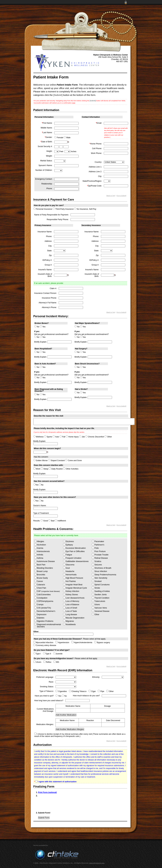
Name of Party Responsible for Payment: (51, 215)
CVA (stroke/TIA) (43, 608)
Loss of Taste (70, 611)
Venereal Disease (101, 611)
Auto (56, 437)
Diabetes (39, 618)
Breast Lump (41, 571)
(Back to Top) (111, 196)
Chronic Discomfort (95, 437)
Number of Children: (44, 170)
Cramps (39, 604)
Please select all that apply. (70, 639)
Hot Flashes (69, 581)
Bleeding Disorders (44, 568)
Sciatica (97, 561)
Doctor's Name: (40, 506)
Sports (48, 437)
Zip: (50, 255)
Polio (95, 548)
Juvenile (58, 654)
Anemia (39, 548)
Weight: (49, 156)
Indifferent (60, 521)
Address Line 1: (95, 167)
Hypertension (62, 643)
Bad (51, 521)
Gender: (49, 137)
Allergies (39, 541)
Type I (37, 654)
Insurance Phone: (49, 298)
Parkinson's (98, 545)
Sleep (45, 469)
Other (108, 437)
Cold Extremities (43, 594)
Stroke (96, 588)
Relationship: (47, 184)
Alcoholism (40, 545)
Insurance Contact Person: (46, 293)
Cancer (39, 581)
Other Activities (71, 469)
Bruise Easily (41, 578)
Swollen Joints (99, 594)
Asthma (39, 558)
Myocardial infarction (43, 643)
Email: (99, 123)
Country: (98, 162)
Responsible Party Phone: (58, 219)
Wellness (39, 437)
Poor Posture (99, 551)
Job (82, 437)
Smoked (97, 581)
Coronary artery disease (45, 645)
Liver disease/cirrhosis (74, 598)
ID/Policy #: (47, 260)
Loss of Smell (70, 608)
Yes (43, 327)
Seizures (97, 565)
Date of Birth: (47, 142)
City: (100, 176)
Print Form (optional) (48, 792)
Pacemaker (98, 541)
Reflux (47, 662)
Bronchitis (40, 575)
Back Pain (40, 565)
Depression (40, 614)
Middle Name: (47, 128)
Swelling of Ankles (101, 591)
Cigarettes (61, 691)
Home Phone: (96, 144)
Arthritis (39, 555)
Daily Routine (56, 469)
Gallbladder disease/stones (76, 561)
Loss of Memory (71, 601)
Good (44, 521)
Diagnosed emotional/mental (48, 625)
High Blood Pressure (73, 578)
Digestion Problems (44, 621)
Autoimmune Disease (45, 561)
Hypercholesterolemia (82, 643)
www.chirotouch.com (97, 863)
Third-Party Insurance (63, 209)
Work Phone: (96, 153)
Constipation (41, 598)
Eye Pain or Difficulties (74, 551)
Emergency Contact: (44, 179)
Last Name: (47, 133)
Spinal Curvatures (101, 584)
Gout (66, 568)
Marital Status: (46, 161)
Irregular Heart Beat (73, 584)
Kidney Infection (71, 591)
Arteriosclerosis (42, 551)
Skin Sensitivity (100, 578)
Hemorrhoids (70, 575)
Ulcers (96, 604)
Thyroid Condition (101, 598)
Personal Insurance (43, 209)
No (37, 327)
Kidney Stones (71, 594)
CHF (47, 591)
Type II (47, 654)
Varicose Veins (99, 608)
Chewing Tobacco (78, 691)
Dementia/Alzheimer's (45, 611)
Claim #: (53, 288)
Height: (49, 151)
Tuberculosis (99, 601)
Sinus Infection (99, 571)
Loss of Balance (71, 604)
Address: (48, 241)
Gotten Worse (40, 460)
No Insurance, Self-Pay (85, 209)
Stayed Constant (56, 460)
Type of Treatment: (41, 513)
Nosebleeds (69, 624)
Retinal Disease (100, 558)
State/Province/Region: (92, 181)
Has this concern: (41, 457)
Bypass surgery (102, 643)
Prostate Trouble (100, 555)
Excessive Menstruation (74, 548)
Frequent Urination (72, 558)
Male (67, 138)
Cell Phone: (97, 148)
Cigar (92, 691)
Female (59, 138)
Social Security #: (45, 146)
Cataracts (40, 584)
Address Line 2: (95, 172)
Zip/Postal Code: (95, 186)
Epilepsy (68, 545)
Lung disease (70, 614)
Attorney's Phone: (49, 307)
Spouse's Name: (46, 165)
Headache (69, 571)
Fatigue (68, 555)
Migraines (69, 621)
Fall (62, 437)
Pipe (101, 691)
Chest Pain (40, 588)
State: (50, 251)
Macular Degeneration (74, 618)
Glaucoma (69, 565)
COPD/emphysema (44, 601)
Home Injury (72, 437)
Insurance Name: (45, 232)
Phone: (49, 188)
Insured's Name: (45, 270)
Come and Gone (73, 460)
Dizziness (69, 541)
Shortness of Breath (102, 568)
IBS (56, 662)
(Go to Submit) (121, 196)
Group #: (48, 265)
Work (37, 469)
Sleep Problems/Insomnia (104, 575)
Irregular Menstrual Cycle (75, 588)
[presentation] (62, 804)
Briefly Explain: (41, 342)
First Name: (47, 123)
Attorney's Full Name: (48, 303)
